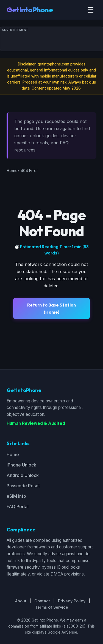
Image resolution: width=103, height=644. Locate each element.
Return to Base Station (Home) (51, 308)
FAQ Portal (18, 506)
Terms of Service (51, 607)
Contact (42, 601)
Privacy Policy (72, 601)
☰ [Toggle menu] (91, 10)
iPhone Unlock (21, 465)
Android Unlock (23, 475)
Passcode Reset (23, 486)
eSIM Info (16, 496)
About (21, 601)
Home (12, 171)
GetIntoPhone (30, 10)
